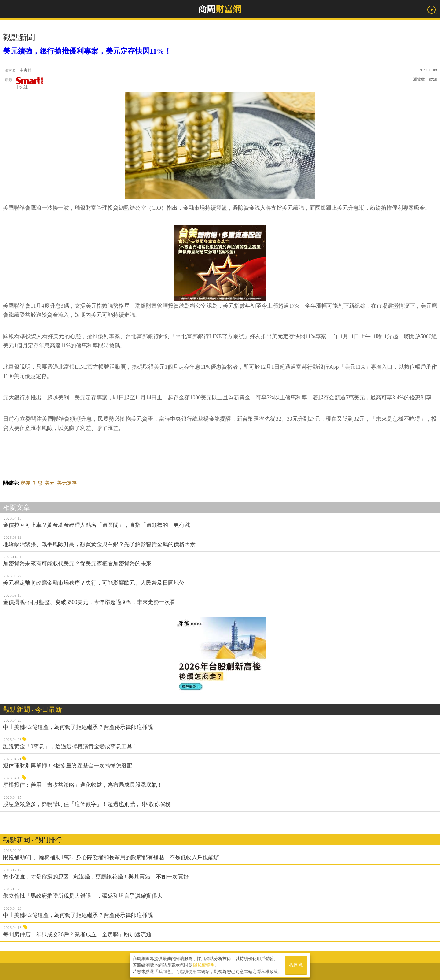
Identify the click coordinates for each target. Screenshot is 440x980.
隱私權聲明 (204, 965)
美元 (50, 483)
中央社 (30, 83)
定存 (25, 483)
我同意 (296, 965)
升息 (38, 483)
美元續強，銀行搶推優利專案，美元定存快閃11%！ (87, 51)
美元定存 (67, 483)
